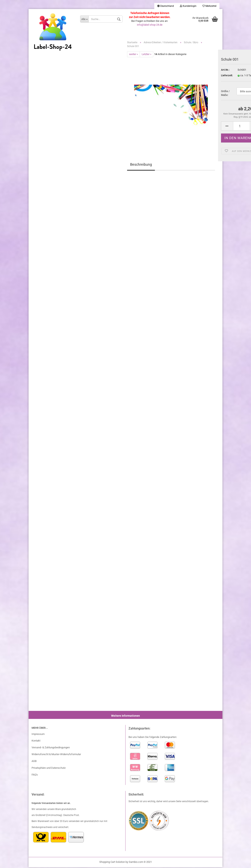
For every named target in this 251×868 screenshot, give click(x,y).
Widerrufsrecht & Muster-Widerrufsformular (56, 755)
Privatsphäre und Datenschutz (49, 769)
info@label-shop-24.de (150, 25)
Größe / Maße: (225, 94)
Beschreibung (141, 165)
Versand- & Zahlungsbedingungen (51, 748)
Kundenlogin (188, 6)
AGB (34, 762)
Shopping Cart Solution (112, 863)
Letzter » (146, 55)
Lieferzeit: (226, 76)
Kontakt (36, 741)
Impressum (38, 735)
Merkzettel (209, 6)
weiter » (133, 55)
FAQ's (35, 775)
